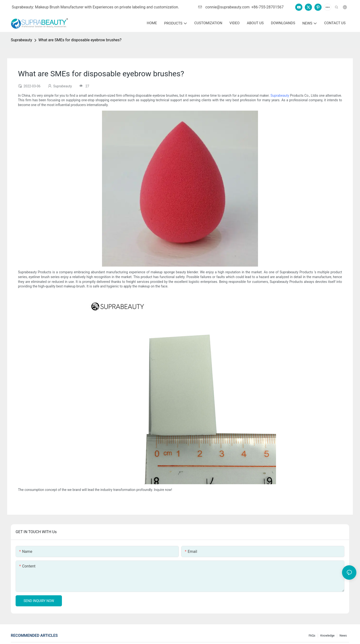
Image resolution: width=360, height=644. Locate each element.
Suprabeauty (21, 40)
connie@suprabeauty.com (224, 7)
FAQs (312, 636)
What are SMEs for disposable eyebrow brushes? (80, 40)
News (343, 636)
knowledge (327, 636)
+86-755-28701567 (267, 7)
